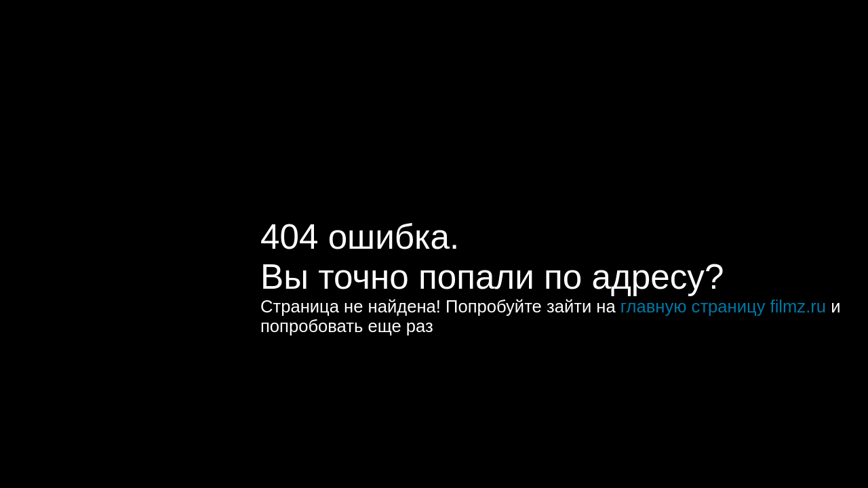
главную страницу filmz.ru (723, 306)
